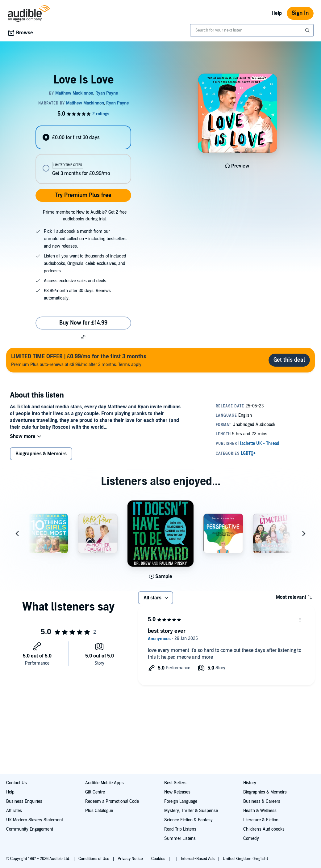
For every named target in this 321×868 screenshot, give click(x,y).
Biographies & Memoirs (41, 454)
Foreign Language (181, 801)
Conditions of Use (94, 859)
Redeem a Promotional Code (112, 801)
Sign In (300, 13)
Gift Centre (95, 792)
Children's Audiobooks (264, 829)
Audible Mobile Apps (104, 783)
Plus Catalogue (99, 811)
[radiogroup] (83, 155)
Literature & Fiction (261, 820)
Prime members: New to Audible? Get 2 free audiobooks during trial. (85, 216)
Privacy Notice (131, 859)
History (250, 783)
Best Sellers (175, 783)
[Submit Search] (308, 30)
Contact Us (17, 783)
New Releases (177, 792)
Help (277, 13)
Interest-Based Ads (198, 859)
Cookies (159, 859)
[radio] (83, 137)
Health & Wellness (260, 811)
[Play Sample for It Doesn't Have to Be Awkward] (161, 577)
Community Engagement (30, 829)
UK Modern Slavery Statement (35, 820)
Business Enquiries (24, 801)
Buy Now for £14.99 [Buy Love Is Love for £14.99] (83, 323)
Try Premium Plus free (83, 195)
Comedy (251, 838)
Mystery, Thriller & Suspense (191, 811)
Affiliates (14, 811)
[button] (83, 337)
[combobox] (252, 30)
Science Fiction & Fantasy (188, 820)
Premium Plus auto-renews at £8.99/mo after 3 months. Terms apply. (79, 360)
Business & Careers (262, 801)
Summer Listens (180, 838)
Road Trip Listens (180, 829)
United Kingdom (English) (245, 859)
